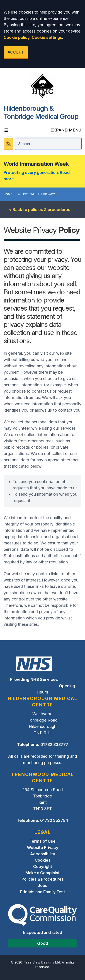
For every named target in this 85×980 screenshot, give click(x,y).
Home (8, 194)
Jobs (42, 885)
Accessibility (43, 854)
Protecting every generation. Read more (37, 176)
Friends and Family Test (43, 892)
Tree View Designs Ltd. (42, 962)
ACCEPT (16, 52)
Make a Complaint (42, 873)
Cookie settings (47, 37)
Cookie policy (17, 37)
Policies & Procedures (43, 879)
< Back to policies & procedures (40, 210)
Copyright (43, 866)
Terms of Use (42, 841)
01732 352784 (54, 820)
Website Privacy (43, 848)
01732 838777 (54, 744)
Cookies (43, 860)
